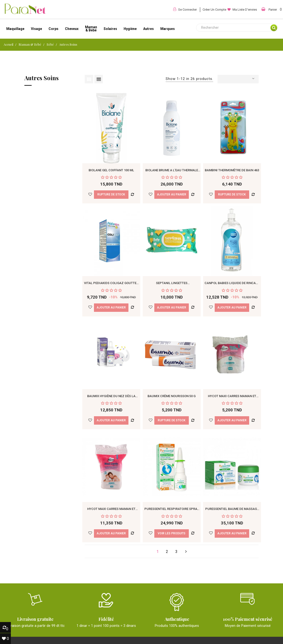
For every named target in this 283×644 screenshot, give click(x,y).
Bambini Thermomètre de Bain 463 (232, 148)
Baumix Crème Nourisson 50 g (172, 330)
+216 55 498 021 (214, 589)
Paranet (162, 638)
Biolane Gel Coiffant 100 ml (111, 148)
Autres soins (42, 78)
